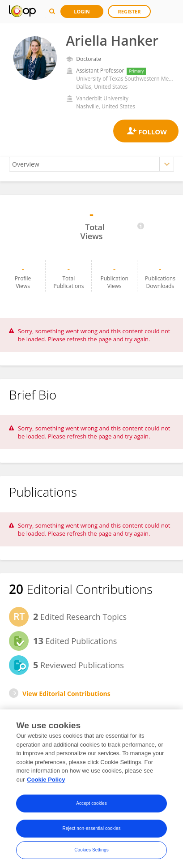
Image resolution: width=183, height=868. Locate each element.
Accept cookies (91, 806)
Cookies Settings (91, 852)
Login (82, 11)
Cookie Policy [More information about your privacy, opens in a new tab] (46, 782)
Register (130, 11)
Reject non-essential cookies (91, 831)
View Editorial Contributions (66, 694)
